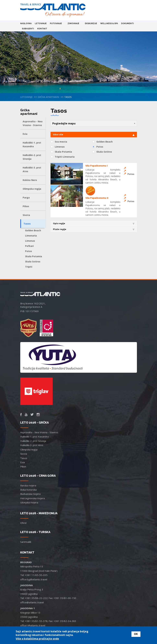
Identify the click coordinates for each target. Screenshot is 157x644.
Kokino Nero (30, 180)
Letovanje (41, 23)
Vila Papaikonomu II (97, 198)
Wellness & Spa (109, 23)
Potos (29, 251)
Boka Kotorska (28, 490)
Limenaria (31, 236)
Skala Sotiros (33, 262)
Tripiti (29, 267)
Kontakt (42, 29)
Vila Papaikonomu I (96, 166)
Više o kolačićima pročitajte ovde (37, 639)
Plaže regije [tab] (94, 229)
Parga (26, 198)
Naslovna (26, 23)
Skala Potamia (34, 256)
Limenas (30, 241)
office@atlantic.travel (32, 602)
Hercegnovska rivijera (32, 498)
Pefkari (29, 246)
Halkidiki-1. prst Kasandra (32, 144)
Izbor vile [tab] (94, 135)
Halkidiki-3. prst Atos (32, 169)
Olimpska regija (32, 189)
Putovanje (56, 23)
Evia (25, 134)
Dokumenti (128, 23)
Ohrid (23, 523)
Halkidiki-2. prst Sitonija (32, 157)
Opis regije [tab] (94, 224)
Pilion (26, 206)
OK (136, 634)
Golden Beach (33, 230)
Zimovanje (74, 23)
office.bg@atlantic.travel (34, 579)
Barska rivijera (28, 485)
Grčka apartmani (48, 97)
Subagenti (28, 29)
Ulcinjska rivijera (29, 502)
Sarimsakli (26, 542)
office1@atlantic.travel (33, 625)
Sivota (26, 215)
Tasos (27, 224)
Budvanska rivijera (30, 494)
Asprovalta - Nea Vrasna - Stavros (33, 123)
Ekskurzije (91, 23)
